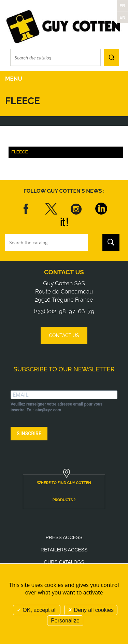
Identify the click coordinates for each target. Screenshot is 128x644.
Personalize (65, 621)
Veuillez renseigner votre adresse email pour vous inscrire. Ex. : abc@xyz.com (56, 407)
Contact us (64, 272)
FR (122, 6)
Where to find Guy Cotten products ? (64, 491)
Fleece (20, 152)
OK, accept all (37, 610)
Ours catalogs (64, 562)
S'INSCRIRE (29, 434)
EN (122, 17)
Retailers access (64, 550)
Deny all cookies (91, 610)
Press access (64, 537)
